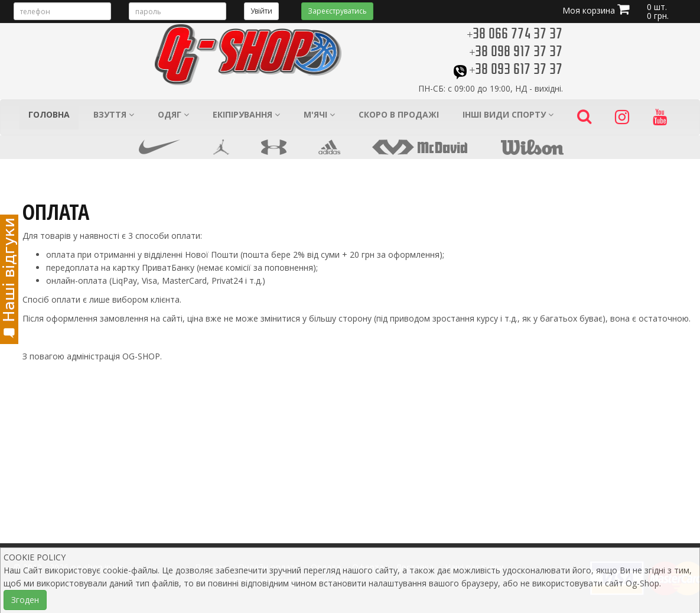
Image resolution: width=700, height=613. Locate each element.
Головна (49, 114)
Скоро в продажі (399, 114)
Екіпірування (246, 114)
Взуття (114, 114)
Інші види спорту (508, 114)
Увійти (261, 11)
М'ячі (319, 114)
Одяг (173, 114)
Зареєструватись (337, 11)
